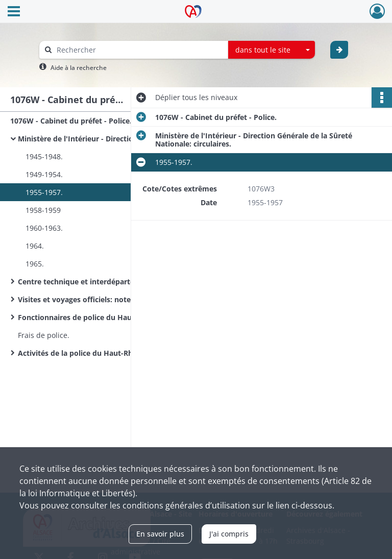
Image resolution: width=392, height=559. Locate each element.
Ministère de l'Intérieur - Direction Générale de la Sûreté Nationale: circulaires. (120, 139)
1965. (35, 264)
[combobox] (272, 50)
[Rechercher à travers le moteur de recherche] (139, 50)
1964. (35, 246)
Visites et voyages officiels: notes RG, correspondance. (113, 299)
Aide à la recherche (79, 68)
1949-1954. (44, 174)
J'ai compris (229, 534)
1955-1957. (44, 192)
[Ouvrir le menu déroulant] (14, 12)
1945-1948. (44, 156)
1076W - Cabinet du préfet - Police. (71, 121)
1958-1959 (43, 210)
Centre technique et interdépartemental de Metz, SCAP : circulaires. (120, 282)
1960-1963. (44, 228)
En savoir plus (160, 534)
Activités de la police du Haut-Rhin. (80, 353)
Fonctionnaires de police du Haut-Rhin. (87, 317)
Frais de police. (44, 335)
